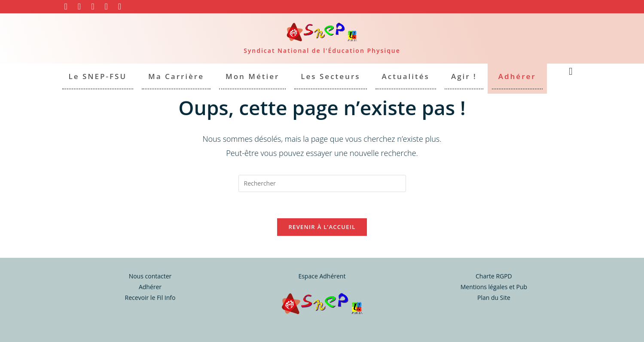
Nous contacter (150, 276)
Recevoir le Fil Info (150, 298)
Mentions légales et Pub (494, 287)
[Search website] (571, 72)
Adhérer (150, 287)
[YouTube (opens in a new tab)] (93, 6)
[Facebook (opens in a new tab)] (69, 6)
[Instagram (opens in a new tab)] (79, 6)
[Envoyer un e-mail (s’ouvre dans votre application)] (120, 6)
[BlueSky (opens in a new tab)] (106, 6)
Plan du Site (494, 298)
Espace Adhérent (322, 276)
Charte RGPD (494, 276)
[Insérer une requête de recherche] (322, 183)
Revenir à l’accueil (322, 227)
